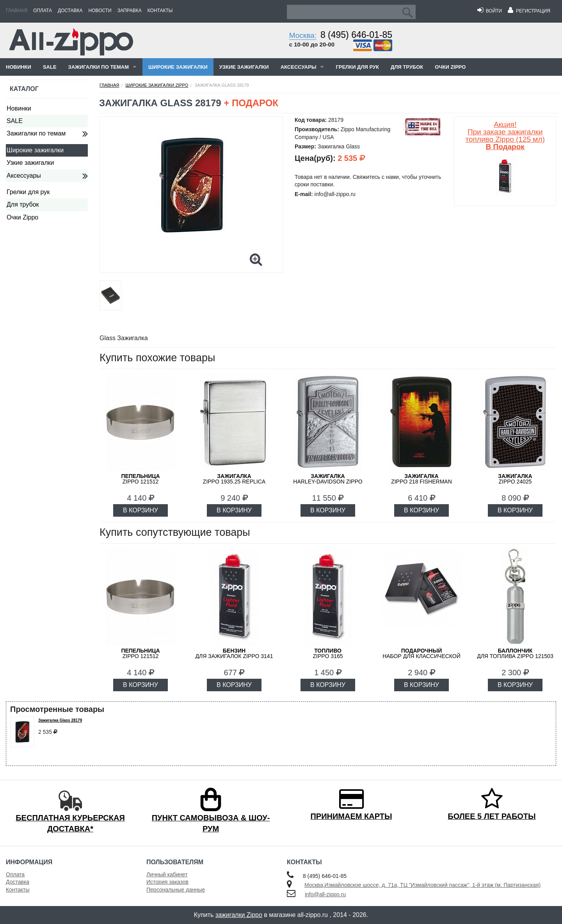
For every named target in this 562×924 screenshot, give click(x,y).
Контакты (160, 11)
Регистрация (529, 11)
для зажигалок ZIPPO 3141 (234, 653)
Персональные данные (176, 890)
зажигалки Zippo (239, 915)
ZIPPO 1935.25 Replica (234, 479)
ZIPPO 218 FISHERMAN (421, 479)
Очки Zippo (450, 67)
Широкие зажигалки (178, 67)
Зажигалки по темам (99, 67)
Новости (100, 11)
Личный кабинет (167, 874)
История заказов (167, 882)
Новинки (19, 67)
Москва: (303, 35)
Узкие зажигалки (244, 67)
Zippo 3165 (328, 653)
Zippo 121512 (140, 479)
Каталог (24, 89)
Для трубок (407, 67)
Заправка (130, 11)
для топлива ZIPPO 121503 (515, 653)
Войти (490, 11)
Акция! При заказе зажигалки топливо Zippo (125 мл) (505, 136)
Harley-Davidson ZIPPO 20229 (328, 482)
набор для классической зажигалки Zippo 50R (421, 656)
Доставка (70, 11)
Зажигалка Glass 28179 (60, 720)
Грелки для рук (357, 67)
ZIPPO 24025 (515, 479)
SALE (50, 67)
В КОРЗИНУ (140, 510)
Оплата (43, 11)
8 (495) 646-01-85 (356, 35)
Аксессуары (299, 67)
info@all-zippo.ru (325, 894)
